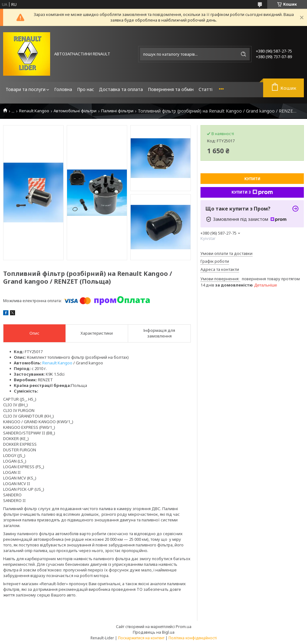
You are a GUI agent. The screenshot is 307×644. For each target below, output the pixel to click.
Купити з (252, 192)
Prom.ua (184, 626)
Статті (206, 89)
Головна (63, 89)
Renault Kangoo (34, 111)
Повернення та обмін (171, 89)
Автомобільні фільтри (75, 111)
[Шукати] (243, 54)
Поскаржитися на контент (141, 638)
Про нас (86, 89)
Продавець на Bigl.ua (154, 632)
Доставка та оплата (121, 89)
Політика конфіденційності (193, 638)
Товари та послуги (26, 89)
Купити (252, 179)
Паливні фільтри (117, 111)
